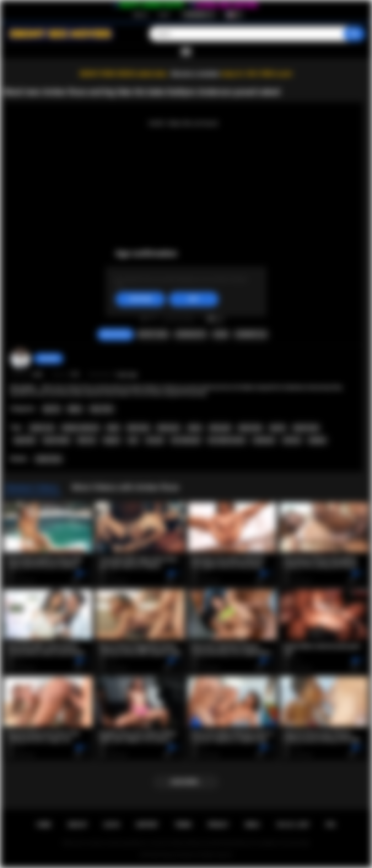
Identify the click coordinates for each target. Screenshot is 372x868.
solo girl (155, 440)
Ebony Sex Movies (179, 855)
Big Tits (52, 409)
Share (221, 334)
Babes (75, 409)
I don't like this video (153, 318)
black (113, 428)
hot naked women (227, 440)
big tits (278, 428)
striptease (264, 440)
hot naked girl (186, 440)
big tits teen (306, 428)
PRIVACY (218, 825)
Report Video (153, 334)
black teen (138, 428)
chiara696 (48, 358)
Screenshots (191, 334)
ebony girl (220, 428)
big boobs (25, 440)
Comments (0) (251, 334)
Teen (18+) (101, 409)
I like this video (144, 318)
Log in (164, 15)
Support (147, 825)
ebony (195, 428)
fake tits (86, 440)
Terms (183, 825)
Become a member (196, 74)
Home (44, 825)
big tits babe (56, 440)
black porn (169, 428)
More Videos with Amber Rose (125, 487)
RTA (331, 825)
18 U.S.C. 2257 (293, 825)
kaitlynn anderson (81, 428)
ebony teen (250, 428)
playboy (317, 440)
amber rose (42, 428)
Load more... (186, 782)
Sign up (140, 15)
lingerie (112, 440)
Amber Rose (48, 459)
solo (133, 440)
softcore (292, 440)
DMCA (252, 825)
